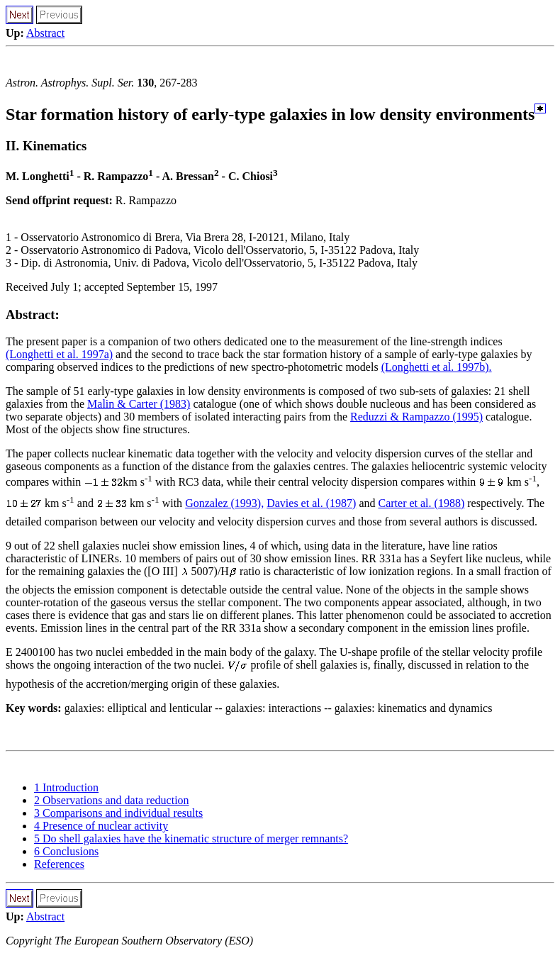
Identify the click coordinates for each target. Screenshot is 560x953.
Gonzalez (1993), (224, 503)
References (59, 864)
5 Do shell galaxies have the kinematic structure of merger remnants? (191, 838)
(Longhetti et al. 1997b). (437, 367)
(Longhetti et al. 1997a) (59, 354)
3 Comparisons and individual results (118, 813)
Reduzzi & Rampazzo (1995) (416, 417)
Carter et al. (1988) (421, 503)
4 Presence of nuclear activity (101, 826)
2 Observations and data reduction (112, 800)
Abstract (45, 33)
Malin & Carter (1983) (139, 404)
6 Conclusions (66, 851)
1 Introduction (66, 787)
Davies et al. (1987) (311, 503)
